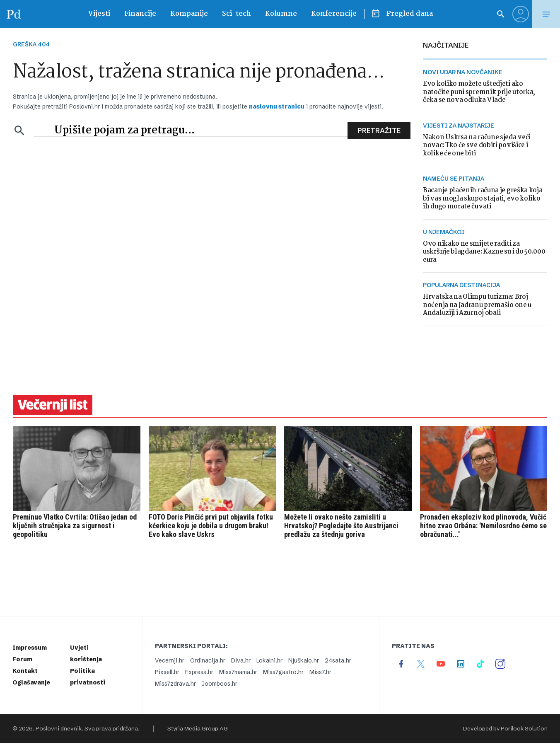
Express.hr (199, 672)
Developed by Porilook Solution (505, 729)
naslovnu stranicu (277, 106)
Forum (22, 659)
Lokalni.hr (269, 660)
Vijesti (99, 14)
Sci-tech (237, 14)
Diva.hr (241, 660)
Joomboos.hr (220, 684)
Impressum (30, 648)
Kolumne (281, 14)
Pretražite (379, 131)
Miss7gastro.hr (283, 672)
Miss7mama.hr (238, 672)
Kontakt (25, 671)
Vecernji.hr (170, 660)
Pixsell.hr (167, 672)
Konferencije (334, 14)
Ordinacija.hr (208, 660)
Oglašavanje (31, 682)
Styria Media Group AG (198, 729)
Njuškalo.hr (304, 660)
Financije (140, 14)
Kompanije (189, 14)
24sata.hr (338, 660)
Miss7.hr (320, 672)
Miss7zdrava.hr (175, 684)
